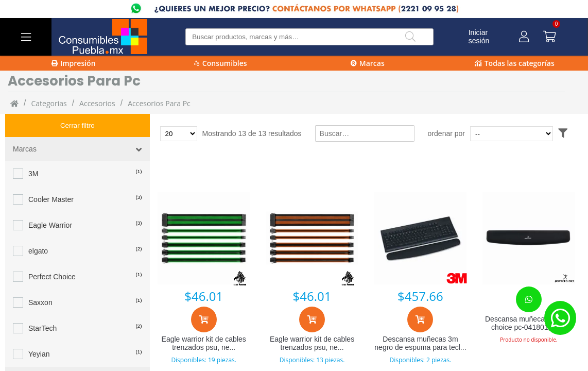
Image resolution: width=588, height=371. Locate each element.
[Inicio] (14, 103)
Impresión (74, 63)
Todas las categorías (515, 63)
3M (33, 150)
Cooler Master (51, 176)
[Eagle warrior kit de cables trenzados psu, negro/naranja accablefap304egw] (312, 238)
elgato (38, 228)
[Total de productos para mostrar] (179, 134)
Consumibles (221, 63)
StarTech (42, 305)
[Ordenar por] (531, 134)
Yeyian (39, 331)
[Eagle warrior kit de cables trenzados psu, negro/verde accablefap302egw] (204, 238)
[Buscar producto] (309, 37)
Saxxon (40, 279)
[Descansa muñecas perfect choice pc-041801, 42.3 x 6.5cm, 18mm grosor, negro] (529, 238)
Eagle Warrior (50, 202)
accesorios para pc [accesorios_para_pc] (159, 103)
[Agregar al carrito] (204, 319)
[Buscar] (410, 37)
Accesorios (97, 103)
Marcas (368, 63)
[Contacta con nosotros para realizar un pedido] (529, 299)
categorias (49, 103)
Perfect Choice (52, 254)
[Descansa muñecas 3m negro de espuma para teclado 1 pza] (420, 238)
